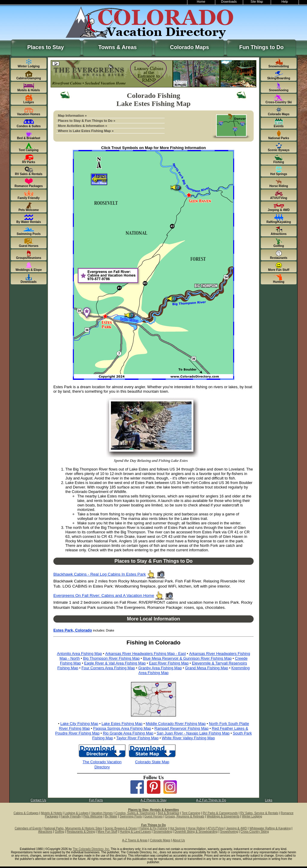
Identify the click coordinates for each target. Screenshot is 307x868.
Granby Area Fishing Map (160, 668)
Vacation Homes (102, 813)
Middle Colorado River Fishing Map (176, 724)
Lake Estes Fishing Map (122, 724)
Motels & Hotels (52, 813)
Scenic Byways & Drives (121, 828)
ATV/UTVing (215, 828)
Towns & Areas (118, 47)
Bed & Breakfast (168, 813)
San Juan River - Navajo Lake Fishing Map (193, 733)
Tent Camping (191, 813)
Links (269, 800)
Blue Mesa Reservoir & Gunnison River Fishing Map (187, 658)
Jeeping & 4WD (236, 828)
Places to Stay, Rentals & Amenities (154, 810)
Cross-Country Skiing (255, 832)
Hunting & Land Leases (135, 832)
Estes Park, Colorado (73, 630)
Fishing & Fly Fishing (153, 828)
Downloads (229, 2)
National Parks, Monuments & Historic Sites (73, 828)
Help (285, 2)
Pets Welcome (93, 816)
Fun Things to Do (261, 47)
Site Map (257, 2)
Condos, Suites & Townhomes (135, 813)
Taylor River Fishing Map (137, 738)
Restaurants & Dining (81, 832)
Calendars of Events (28, 828)
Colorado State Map (152, 762)
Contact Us (38, 800)
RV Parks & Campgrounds (220, 813)
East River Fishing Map (169, 663)
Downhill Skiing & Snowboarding (196, 832)
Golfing (60, 832)
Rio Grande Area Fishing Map (128, 733)
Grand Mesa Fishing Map (207, 668)
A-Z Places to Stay (154, 800)
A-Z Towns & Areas (135, 840)
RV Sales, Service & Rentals (259, 813)
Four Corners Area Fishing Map (108, 668)
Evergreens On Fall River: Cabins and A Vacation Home (104, 595)
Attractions (45, 832)
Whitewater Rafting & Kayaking (270, 828)
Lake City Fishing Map (79, 724)
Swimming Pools (131, 816)
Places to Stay (46, 47)
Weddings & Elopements (223, 816)
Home (201, 2)
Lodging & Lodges (77, 813)
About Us (179, 840)
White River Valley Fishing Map (188, 738)
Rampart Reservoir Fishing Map (182, 728)
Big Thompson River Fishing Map (111, 658)
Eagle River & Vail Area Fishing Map (115, 663)
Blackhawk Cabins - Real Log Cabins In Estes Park (100, 574)
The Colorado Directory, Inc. (91, 849)
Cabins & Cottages (26, 813)
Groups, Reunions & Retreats (185, 816)
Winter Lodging (252, 816)
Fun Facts (96, 800)
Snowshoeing (229, 832)
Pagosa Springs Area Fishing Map (122, 728)
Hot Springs (177, 828)
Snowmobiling (162, 832)
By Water (111, 816)
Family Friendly (71, 816)
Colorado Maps (189, 47)
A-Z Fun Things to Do (211, 800)
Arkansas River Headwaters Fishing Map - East (146, 654)
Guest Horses (153, 816)
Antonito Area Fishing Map (79, 654)
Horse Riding (196, 828)
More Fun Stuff (107, 832)
